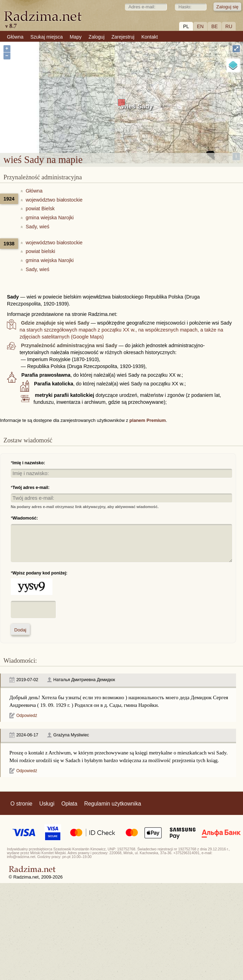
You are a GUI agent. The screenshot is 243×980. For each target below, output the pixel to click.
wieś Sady (137, 106)
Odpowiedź (27, 716)
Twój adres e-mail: (31, 488)
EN (200, 26)
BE (215, 26)
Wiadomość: (25, 518)
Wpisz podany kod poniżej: (40, 573)
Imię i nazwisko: (29, 463)
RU (229, 26)
